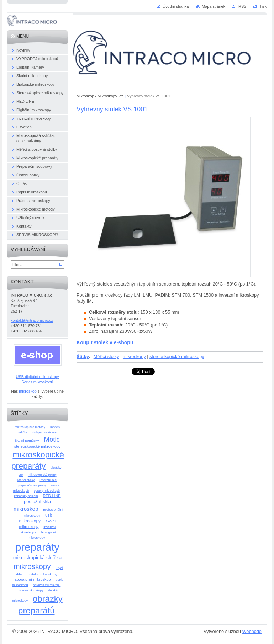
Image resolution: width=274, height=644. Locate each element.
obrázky (56, 468)
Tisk (263, 6)
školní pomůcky (27, 440)
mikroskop (28, 391)
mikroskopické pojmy (42, 475)
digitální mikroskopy (42, 574)
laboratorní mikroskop (32, 579)
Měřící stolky (106, 356)
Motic (52, 439)
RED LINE (52, 496)
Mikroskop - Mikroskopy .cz (100, 96)
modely (55, 427)
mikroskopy (134, 356)
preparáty (37, 547)
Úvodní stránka (176, 6)
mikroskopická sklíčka (38, 558)
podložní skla (37, 502)
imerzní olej (48, 480)
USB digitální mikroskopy (38, 377)
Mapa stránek (214, 6)
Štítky (83, 356)
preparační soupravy (32, 485)
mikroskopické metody (30, 427)
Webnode (252, 631)
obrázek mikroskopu (47, 585)
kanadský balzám (26, 496)
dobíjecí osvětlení (44, 432)
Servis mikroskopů (38, 382)
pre (20, 475)
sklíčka (23, 432)
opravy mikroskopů (47, 491)
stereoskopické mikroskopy (177, 356)
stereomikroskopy (31, 590)
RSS (242, 6)
